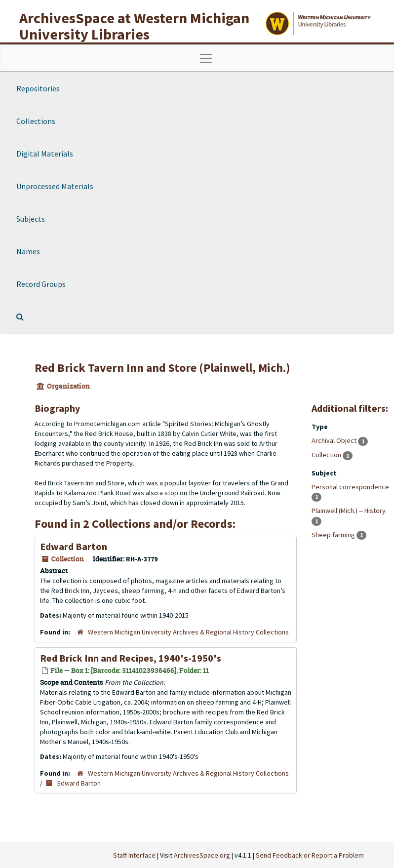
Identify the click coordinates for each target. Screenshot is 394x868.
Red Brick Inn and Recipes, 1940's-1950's (131, 658)
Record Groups (41, 284)
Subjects (31, 219)
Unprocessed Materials (55, 186)
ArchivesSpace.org (202, 855)
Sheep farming (334, 535)
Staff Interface (134, 855)
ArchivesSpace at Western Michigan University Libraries (134, 26)
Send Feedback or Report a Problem (310, 855)
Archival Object (335, 440)
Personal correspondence (350, 487)
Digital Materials (45, 154)
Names (28, 251)
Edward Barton (74, 546)
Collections (36, 121)
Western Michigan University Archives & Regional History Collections (188, 632)
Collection (327, 455)
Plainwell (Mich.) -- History (349, 511)
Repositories (38, 88)
